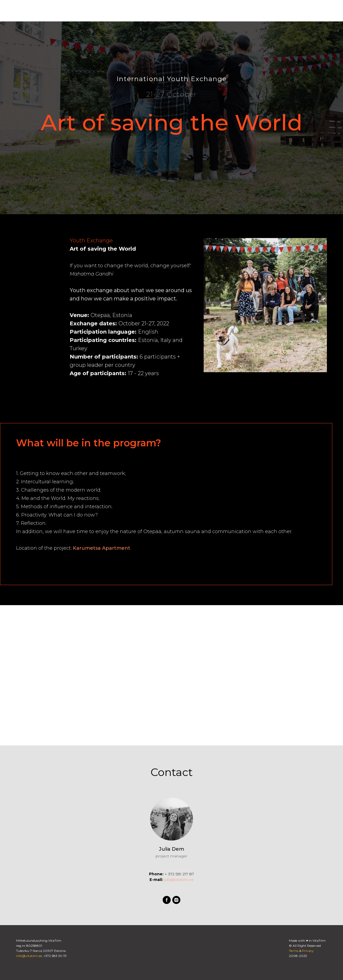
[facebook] (223, 11)
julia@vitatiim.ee (178, 880)
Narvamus (194, 11)
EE (327, 11)
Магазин (145, 11)
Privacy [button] (308, 951)
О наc (62, 11)
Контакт (169, 11)
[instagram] (235, 11)
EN (318, 11)
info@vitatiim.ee (29, 956)
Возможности (90, 11)
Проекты (121, 11)
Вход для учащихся (278, 11)
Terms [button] (294, 951)
